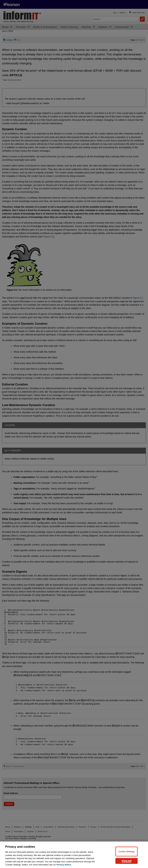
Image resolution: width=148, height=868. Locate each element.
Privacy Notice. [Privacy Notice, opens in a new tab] (64, 865)
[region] (74, 855)
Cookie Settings (127, 851)
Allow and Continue (127, 861)
